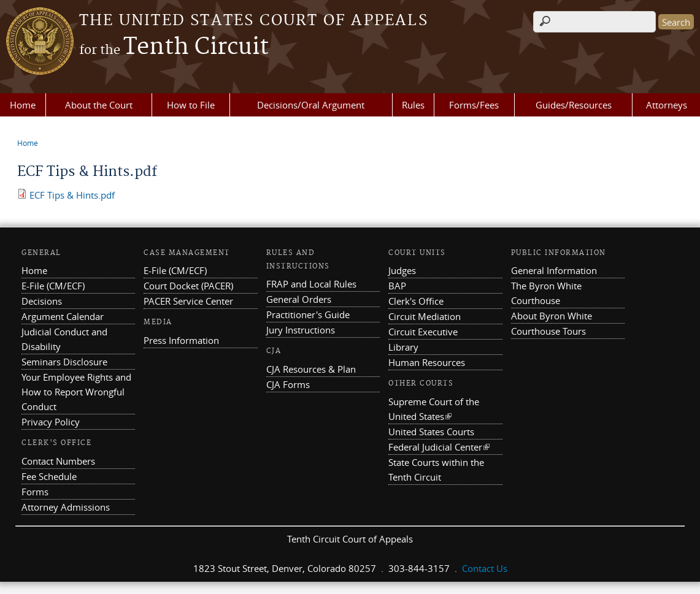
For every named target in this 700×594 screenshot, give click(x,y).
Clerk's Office (416, 301)
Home (23, 105)
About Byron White (552, 316)
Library (403, 347)
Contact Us (485, 568)
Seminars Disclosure (64, 362)
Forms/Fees (474, 105)
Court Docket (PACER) (188, 286)
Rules (413, 105)
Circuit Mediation (425, 316)
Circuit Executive (423, 332)
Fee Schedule (49, 476)
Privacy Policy (51, 422)
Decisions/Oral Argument (311, 105)
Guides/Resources (574, 105)
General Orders (299, 299)
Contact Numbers (58, 461)
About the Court (99, 105)
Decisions (42, 301)
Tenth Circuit (174, 47)
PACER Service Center (188, 301)
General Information (554, 270)
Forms (35, 492)
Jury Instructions (301, 330)
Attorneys (667, 105)
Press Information (181, 340)
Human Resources (427, 362)
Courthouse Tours (548, 331)
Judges (402, 270)
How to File (191, 105)
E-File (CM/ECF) (53, 286)
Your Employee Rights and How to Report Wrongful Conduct (76, 392)
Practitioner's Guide (308, 314)
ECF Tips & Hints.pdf (72, 195)
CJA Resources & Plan (311, 369)
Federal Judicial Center (439, 447)
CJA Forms (288, 384)
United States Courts (431, 432)
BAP (397, 286)
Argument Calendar (63, 316)
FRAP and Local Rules (311, 284)
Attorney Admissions (66, 507)
